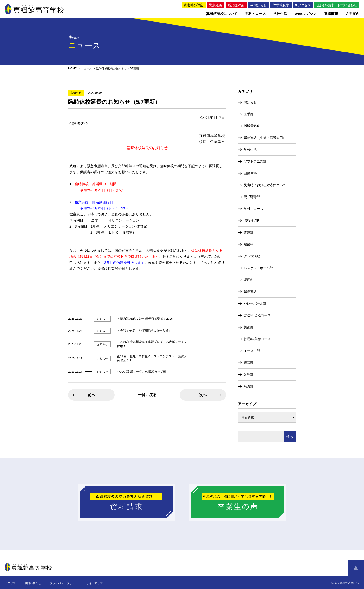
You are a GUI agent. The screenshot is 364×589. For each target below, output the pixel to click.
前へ (91, 395)
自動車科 (250, 173)
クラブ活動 (252, 256)
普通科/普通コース (257, 315)
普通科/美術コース (257, 339)
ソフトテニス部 (255, 161)
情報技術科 (252, 221)
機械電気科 (252, 126)
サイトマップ (94, 583)
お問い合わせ (33, 583)
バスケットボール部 (258, 268)
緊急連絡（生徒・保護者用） (265, 138)
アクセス (10, 583)
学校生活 (250, 150)
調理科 (249, 280)
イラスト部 (252, 351)
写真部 (249, 386)
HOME (72, 68)
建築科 (249, 244)
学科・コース (253, 209)
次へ (203, 395)
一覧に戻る (147, 395)
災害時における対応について (265, 185)
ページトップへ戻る (356, 568)
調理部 (249, 374)
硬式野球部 (252, 197)
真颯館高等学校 (34, 9)
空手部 (249, 114)
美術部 (249, 327)
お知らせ (250, 102)
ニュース (86, 68)
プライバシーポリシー (64, 583)
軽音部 (249, 363)
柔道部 (249, 232)
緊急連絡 (250, 292)
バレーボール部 (255, 303)
